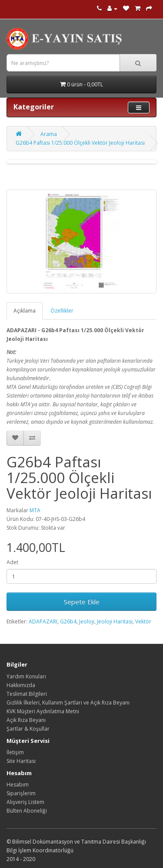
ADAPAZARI (43, 621)
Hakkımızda (21, 685)
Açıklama (25, 311)
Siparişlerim (21, 793)
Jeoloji (87, 621)
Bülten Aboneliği (27, 811)
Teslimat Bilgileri (27, 694)
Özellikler (62, 311)
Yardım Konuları (26, 676)
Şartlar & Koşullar (28, 729)
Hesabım (18, 785)
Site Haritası (21, 761)
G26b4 (68, 621)
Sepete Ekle (82, 602)
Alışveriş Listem (25, 802)
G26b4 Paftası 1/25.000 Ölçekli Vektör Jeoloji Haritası (80, 143)
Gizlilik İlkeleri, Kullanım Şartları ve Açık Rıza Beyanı (68, 703)
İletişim (15, 752)
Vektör (143, 621)
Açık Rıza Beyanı (26, 720)
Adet (12, 562)
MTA (35, 510)
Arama (49, 134)
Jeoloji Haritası (115, 621)
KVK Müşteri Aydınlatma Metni (43, 711)
